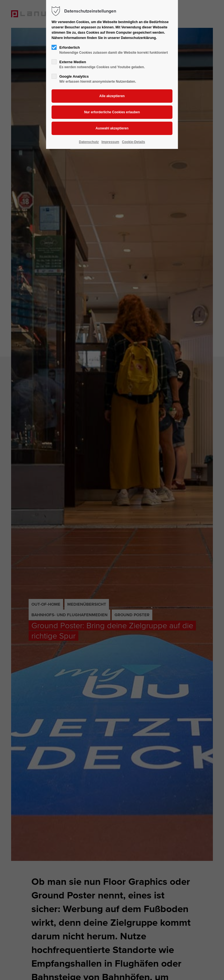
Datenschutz (89, 142)
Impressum (110, 142)
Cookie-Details (134, 142)
